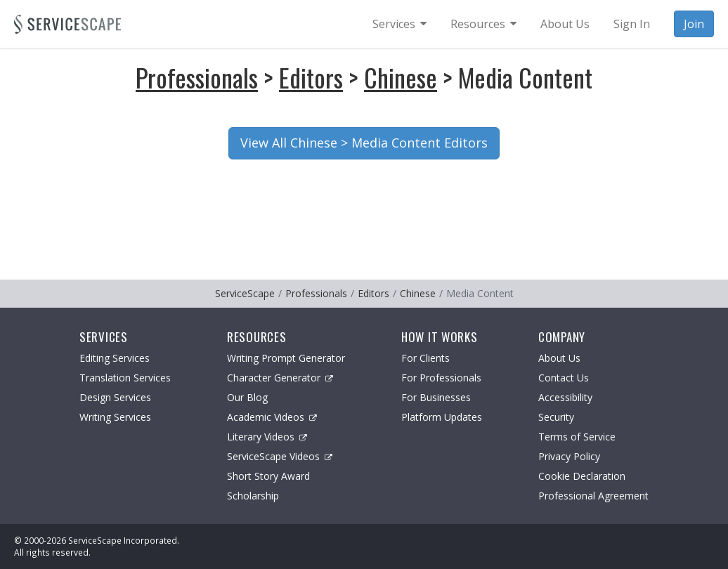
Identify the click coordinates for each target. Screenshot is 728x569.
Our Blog (247, 397)
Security (556, 417)
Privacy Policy (569, 456)
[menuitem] (399, 24)
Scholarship (253, 496)
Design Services (115, 397)
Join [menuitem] (694, 24)
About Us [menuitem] (565, 24)
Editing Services (115, 358)
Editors (311, 77)
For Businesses (436, 397)
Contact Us (564, 378)
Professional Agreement (593, 496)
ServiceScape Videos (280, 456)
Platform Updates (442, 417)
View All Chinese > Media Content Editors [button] (364, 143)
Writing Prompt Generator (286, 358)
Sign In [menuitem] (632, 24)
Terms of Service (577, 437)
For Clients (425, 358)
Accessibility (565, 397)
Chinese (401, 77)
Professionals (197, 77)
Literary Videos (267, 437)
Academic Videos (272, 417)
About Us (559, 358)
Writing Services (115, 417)
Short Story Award (268, 476)
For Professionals (441, 378)
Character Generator (280, 378)
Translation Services (125, 378)
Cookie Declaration (582, 476)
